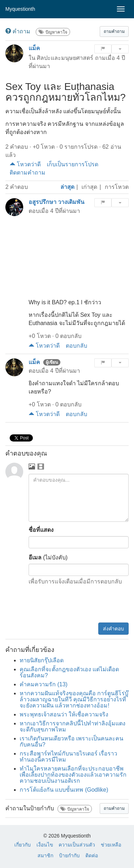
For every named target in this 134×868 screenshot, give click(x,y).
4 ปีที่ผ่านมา (65, 211)
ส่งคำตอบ (113, 629)
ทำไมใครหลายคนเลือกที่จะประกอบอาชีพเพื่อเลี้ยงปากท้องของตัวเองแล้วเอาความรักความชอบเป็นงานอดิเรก (73, 775)
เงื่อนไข (45, 845)
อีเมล (35, 557)
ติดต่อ (92, 855)
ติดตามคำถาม (28, 173)
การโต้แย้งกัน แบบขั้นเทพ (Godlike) (64, 790)
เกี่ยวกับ (23, 845)
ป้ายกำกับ (69, 855)
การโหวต (117, 187)
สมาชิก (45, 855)
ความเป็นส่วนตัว (77, 845)
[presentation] (74, 605)
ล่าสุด (67, 187)
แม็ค (34, 48)
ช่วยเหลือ (111, 845)
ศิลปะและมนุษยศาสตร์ (65, 58)
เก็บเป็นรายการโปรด (73, 164)
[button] (114, 32)
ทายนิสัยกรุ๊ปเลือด (42, 660)
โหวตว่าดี (25, 164)
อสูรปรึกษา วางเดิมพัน (56, 202)
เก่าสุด (89, 187)
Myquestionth (20, 9)
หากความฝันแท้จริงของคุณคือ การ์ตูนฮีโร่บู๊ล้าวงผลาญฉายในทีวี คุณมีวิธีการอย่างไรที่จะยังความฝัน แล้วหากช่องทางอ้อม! (74, 699)
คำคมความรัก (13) (44, 684)
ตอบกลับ (76, 346)
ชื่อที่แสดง (41, 530)
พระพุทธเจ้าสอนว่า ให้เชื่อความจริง (64, 714)
